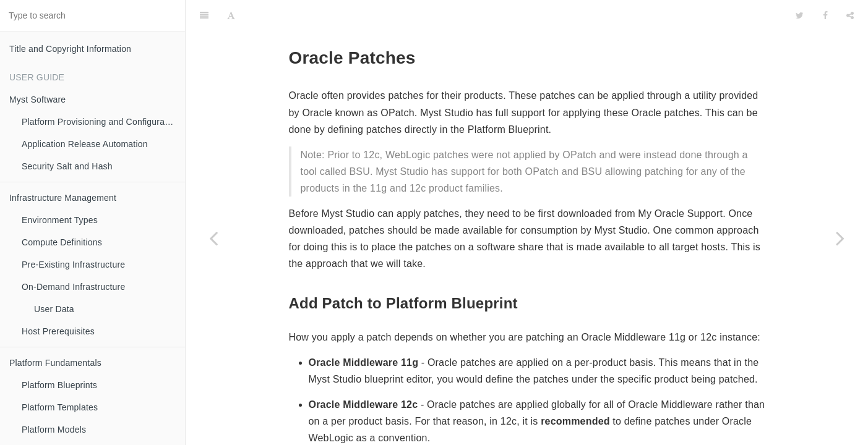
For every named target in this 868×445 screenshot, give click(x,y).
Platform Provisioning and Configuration (101, 122)
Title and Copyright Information (70, 49)
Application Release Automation (85, 144)
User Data (54, 309)
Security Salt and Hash (67, 166)
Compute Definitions (62, 242)
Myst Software (37, 100)
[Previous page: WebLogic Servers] (213, 238)
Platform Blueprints (59, 385)
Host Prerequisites (58, 331)
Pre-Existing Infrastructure (73, 265)
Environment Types (60, 220)
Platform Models (54, 430)
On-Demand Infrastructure (73, 287)
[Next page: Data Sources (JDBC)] (840, 238)
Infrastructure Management (63, 198)
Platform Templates (60, 407)
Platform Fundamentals (55, 363)
